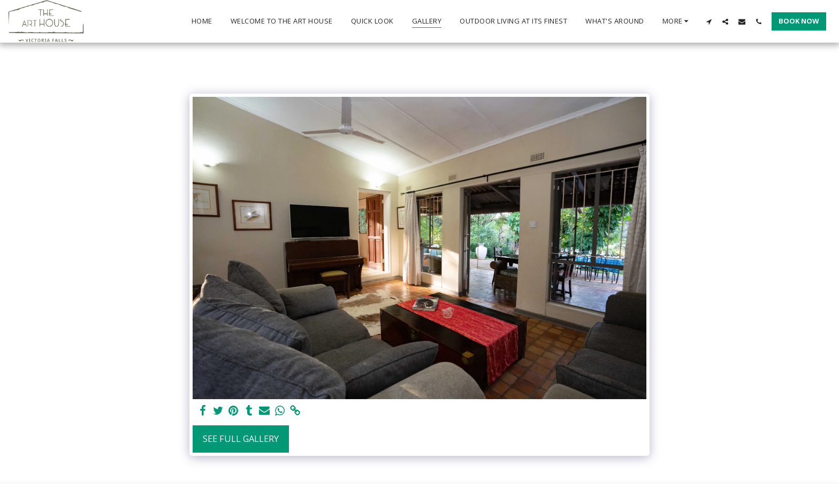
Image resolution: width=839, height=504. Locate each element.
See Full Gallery (241, 438)
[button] (709, 21)
